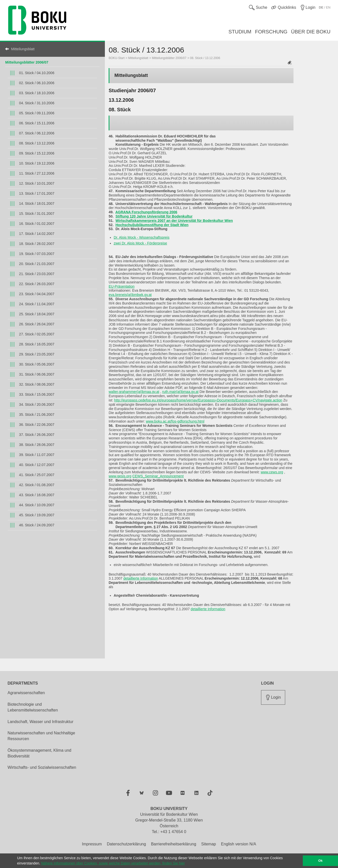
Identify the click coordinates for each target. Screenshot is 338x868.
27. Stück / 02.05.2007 (37, 334)
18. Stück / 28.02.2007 (37, 244)
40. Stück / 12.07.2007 (37, 465)
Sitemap (209, 844)
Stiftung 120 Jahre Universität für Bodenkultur (154, 216)
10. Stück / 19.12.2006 (37, 163)
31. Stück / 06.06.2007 (37, 374)
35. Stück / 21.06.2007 (37, 415)
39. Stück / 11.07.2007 (37, 455)
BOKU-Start (117, 58)
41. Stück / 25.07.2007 (37, 475)
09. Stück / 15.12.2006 (37, 153)
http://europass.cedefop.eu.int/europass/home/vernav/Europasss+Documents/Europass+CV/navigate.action (198, 400)
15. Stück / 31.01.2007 (37, 214)
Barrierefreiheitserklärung (174, 844)
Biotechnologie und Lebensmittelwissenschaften (33, 707)
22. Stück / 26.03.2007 (37, 284)
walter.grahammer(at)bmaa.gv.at (134, 392)
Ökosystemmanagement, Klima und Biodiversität (39, 753)
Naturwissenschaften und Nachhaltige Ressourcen (41, 736)
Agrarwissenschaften (26, 693)
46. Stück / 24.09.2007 (37, 525)
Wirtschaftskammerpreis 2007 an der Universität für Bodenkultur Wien (174, 221)
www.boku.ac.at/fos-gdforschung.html (175, 421)
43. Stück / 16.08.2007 (37, 495)
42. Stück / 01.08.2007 (37, 485)
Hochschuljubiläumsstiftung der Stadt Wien (152, 225)
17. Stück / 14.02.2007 (37, 234)
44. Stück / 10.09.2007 (37, 505)
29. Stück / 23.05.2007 (37, 354)
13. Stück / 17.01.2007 (37, 193)
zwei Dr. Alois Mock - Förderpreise (140, 243)
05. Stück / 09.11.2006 (37, 113)
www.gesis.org (120, 476)
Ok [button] (321, 861)
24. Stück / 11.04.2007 (37, 304)
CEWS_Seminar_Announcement (158, 476)
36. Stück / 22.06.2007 (37, 425)
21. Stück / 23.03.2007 (37, 274)
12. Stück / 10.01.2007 (37, 183)
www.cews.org (272, 472)
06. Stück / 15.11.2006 (37, 123)
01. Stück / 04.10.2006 (37, 73)
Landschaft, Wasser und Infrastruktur (40, 722)
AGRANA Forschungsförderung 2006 (146, 212)
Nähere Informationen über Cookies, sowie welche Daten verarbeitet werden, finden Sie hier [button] (113, 863)
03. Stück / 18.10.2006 (37, 93)
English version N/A (239, 844)
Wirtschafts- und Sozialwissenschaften (42, 767)
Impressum (92, 844)
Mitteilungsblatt (23, 49)
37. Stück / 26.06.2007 (37, 435)
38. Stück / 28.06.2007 (37, 445)
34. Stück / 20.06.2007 (37, 404)
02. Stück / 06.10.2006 (37, 83)
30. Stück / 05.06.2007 (37, 364)
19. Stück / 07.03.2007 (37, 254)
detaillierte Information (141, 578)
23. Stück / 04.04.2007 (37, 294)
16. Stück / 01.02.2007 (37, 224)
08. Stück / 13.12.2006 (37, 143)
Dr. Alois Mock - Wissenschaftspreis (142, 237)
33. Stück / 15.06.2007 (37, 394)
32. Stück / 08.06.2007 (37, 384)
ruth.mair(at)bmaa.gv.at (180, 392)
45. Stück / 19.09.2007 (37, 515)
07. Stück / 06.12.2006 (37, 133)
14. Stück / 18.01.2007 (37, 203)
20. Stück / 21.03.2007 (37, 264)
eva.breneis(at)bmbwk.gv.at (130, 295)
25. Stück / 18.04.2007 (37, 314)
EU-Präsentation (122, 286)
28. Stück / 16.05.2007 (37, 344)
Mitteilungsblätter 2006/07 (27, 62)
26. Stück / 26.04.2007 (37, 324)
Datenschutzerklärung (126, 844)
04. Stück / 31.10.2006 (37, 103)
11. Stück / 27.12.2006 (37, 173)
